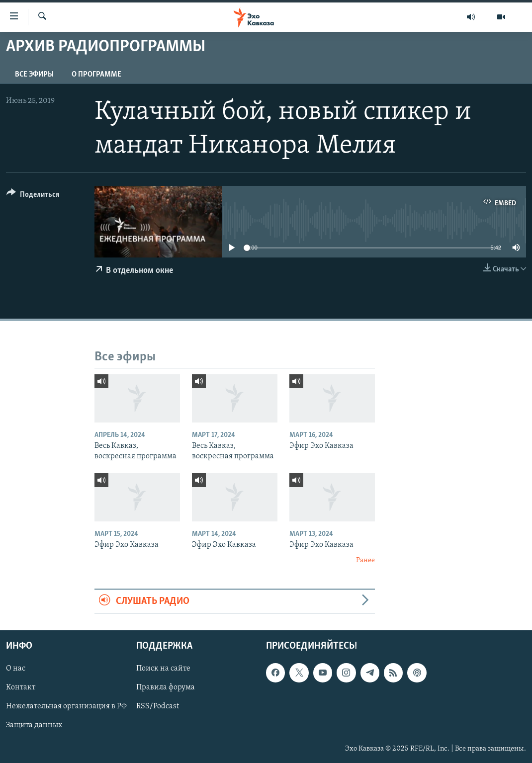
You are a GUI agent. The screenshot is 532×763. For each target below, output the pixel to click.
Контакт (21, 687)
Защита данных (34, 726)
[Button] (33, 196)
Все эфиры (34, 75)
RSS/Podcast (158, 707)
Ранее (365, 560)
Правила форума (166, 687)
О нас (16, 669)
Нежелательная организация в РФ (66, 707)
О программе (96, 75)
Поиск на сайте (163, 669)
